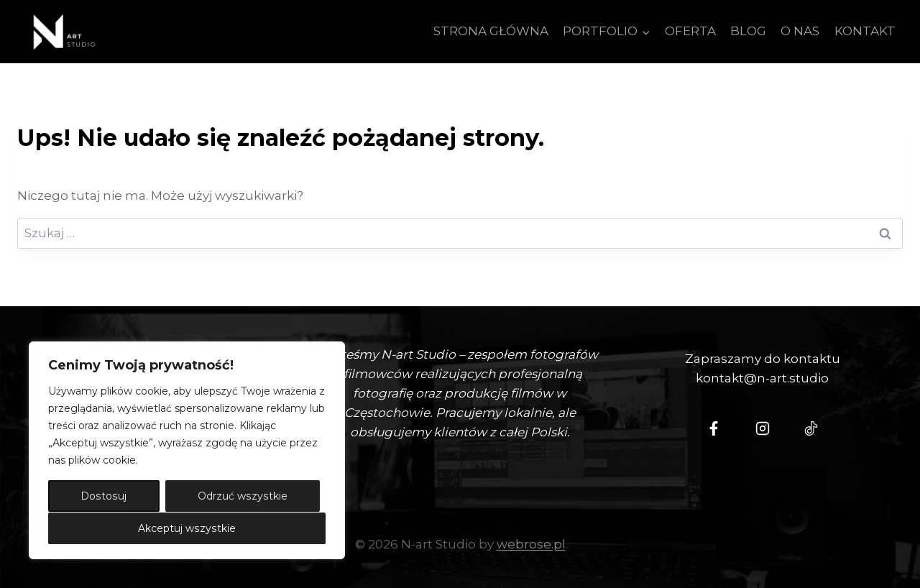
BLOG (748, 31)
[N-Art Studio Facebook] (714, 428)
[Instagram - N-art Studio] (763, 428)
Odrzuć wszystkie (243, 497)
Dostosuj (103, 497)
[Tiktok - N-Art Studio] (811, 428)
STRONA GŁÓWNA (491, 31)
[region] (187, 451)
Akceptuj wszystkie (187, 528)
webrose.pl (531, 544)
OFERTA (690, 31)
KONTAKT (865, 31)
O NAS (800, 31)
